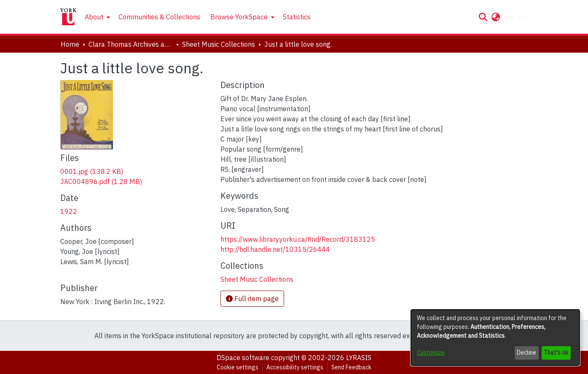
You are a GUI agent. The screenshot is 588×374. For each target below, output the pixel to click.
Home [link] (70, 44)
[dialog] (495, 338)
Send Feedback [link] (351, 367)
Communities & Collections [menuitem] (159, 17)
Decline (526, 353)
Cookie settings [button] (238, 367)
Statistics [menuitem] (297, 17)
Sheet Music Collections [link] (219, 44)
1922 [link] (69, 211)
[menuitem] (97, 17)
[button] (483, 17)
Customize (431, 353)
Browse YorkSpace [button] (239, 17)
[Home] (68, 17)
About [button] (94, 17)
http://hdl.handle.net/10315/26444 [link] (275, 249)
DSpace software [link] (243, 358)
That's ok (556, 353)
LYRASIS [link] (359, 358)
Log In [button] (514, 17)
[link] (92, 171)
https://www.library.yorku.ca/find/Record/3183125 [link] (298, 239)
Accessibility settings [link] (295, 367)
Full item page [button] (252, 299)
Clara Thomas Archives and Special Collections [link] (131, 44)
